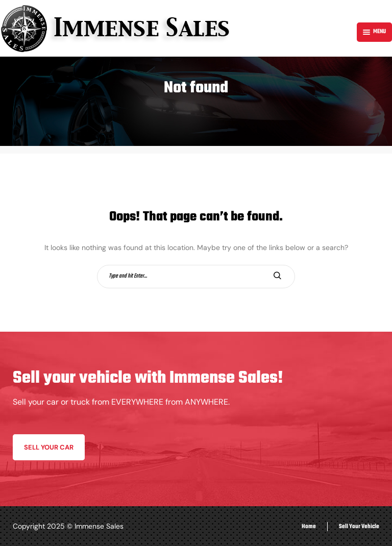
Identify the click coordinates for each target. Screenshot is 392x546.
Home (309, 527)
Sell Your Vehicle (359, 527)
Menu (374, 32)
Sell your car (49, 447)
